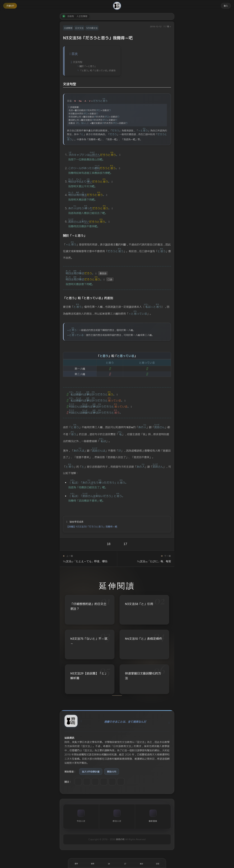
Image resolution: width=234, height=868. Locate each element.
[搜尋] (93, 863)
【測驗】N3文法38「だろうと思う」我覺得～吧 (92, 526)
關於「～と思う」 (88, 66)
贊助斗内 (112, 771)
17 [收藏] (125, 544)
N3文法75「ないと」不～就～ (89, 641)
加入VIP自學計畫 (91, 771)
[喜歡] (109, 863)
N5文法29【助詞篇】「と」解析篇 (89, 676)
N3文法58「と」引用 (139, 604)
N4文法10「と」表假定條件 (144, 639)
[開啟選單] (76, 863)
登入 (226, 6)
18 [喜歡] (109, 544)
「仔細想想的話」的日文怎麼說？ (88, 606)
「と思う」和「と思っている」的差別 (98, 70)
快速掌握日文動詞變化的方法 (143, 677)
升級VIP (10, 6)
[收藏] (125, 863)
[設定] (158, 863)
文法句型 (78, 62)
